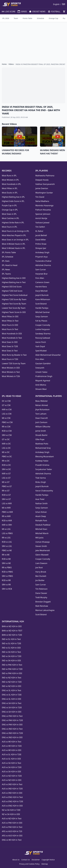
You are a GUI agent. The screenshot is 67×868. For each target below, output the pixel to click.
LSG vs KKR (7, 503)
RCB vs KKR (7, 521)
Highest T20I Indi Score (12, 291)
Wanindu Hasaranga (44, 205)
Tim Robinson (42, 589)
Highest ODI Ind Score (12, 287)
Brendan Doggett (43, 602)
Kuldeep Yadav (42, 461)
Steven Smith (41, 546)
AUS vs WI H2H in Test (12, 742)
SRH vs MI (6, 563)
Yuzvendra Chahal (43, 261)
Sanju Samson (42, 316)
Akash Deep (41, 516)
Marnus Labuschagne (45, 610)
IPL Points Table (9, 252)
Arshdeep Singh (42, 252)
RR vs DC (6, 461)
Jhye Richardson (43, 410)
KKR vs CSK (7, 410)
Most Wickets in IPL (10, 180)
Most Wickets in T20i (11, 376)
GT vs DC (6, 439)
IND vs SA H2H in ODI (11, 661)
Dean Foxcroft (42, 418)
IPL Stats (6, 261)
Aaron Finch (41, 342)
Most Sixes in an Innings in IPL (15, 240)
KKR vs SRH (7, 525)
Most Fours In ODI (10, 325)
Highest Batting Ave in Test (14, 282)
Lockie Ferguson (43, 329)
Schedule (41, 18)
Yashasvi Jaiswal (42, 223)
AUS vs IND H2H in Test (12, 784)
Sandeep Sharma (43, 334)
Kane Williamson (43, 299)
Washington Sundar (44, 193)
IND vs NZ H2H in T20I (12, 682)
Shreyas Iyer (41, 248)
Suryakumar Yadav (44, 469)
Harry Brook (41, 572)
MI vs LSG (6, 529)
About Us (16, 860)
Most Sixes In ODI (10, 342)
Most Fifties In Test (10, 321)
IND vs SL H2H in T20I (11, 643)
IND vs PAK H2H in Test (12, 665)
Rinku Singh (41, 482)
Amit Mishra (41, 385)
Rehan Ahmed (42, 405)
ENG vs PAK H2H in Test (12, 716)
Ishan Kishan (41, 512)
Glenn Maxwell (42, 555)
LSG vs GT (6, 478)
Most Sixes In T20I (10, 346)
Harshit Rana (41, 287)
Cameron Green (42, 282)
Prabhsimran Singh (44, 376)
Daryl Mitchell (42, 291)
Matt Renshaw (42, 606)
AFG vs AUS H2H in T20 (12, 831)
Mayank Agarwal (43, 381)
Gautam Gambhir (43, 363)
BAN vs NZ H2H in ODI (12, 626)
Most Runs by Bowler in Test (14, 355)
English (56, 4)
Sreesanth (40, 368)
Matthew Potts (42, 444)
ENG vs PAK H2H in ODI (12, 725)
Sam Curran (41, 270)
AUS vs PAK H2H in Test (12, 827)
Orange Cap (53, 18)
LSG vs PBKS (7, 533)
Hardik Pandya (42, 308)
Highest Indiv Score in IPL (13, 201)
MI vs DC (6, 452)
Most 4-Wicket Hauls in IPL (14, 244)
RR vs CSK (6, 427)
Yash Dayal (40, 346)
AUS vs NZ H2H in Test (12, 819)
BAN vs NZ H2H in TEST (12, 631)
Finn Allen (40, 278)
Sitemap (45, 864)
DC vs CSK (6, 401)
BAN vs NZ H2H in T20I (12, 635)
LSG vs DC (6, 448)
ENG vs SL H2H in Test (12, 690)
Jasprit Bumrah (42, 295)
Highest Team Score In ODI (14, 312)
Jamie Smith (41, 431)
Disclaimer (36, 860)
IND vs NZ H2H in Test (12, 678)
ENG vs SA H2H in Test (12, 703)
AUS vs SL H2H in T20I (12, 754)
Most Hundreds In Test (12, 338)
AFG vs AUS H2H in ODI (12, 836)
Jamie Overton (42, 188)
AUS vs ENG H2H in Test (12, 797)
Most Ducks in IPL (10, 193)
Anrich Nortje (41, 218)
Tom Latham (41, 414)
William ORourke (43, 427)
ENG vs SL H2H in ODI (11, 699)
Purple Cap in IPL (9, 205)
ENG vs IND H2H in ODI (12, 737)
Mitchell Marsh (42, 533)
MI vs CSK (6, 418)
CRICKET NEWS (36, 12)
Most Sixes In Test (10, 351)
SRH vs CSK (7, 435)
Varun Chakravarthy (44, 491)
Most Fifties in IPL (10, 188)
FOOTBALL (53, 12)
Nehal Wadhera (42, 201)
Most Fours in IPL (10, 227)
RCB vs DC (6, 465)
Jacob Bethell (41, 235)
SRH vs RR (6, 585)
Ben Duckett (41, 576)
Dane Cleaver (41, 593)
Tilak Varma (41, 478)
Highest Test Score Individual (15, 295)
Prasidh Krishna (42, 465)
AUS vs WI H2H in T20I (12, 746)
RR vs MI (6, 555)
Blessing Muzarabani (45, 456)
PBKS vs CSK (7, 422)
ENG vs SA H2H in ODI (12, 712)
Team (16, 18)
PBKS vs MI (7, 550)
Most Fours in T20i (10, 359)
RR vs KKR (6, 516)
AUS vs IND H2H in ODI (12, 793)
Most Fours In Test (10, 329)
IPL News (6, 270)
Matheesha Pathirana (45, 176)
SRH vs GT (6, 499)
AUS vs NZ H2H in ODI (12, 780)
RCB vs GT (6, 495)
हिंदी (64, 4)
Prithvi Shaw (41, 244)
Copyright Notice (48, 860)
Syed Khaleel (41, 351)
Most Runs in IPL (9, 176)
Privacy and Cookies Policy (29, 864)
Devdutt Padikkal (43, 525)
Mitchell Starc (41, 529)
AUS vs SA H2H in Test (11, 763)
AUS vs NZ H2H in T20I (12, 776)
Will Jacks (40, 538)
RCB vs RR (6, 580)
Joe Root (39, 568)
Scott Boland (41, 304)
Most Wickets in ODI (11, 368)
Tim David (40, 197)
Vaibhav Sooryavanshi (45, 184)
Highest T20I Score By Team (14, 299)
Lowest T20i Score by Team (14, 363)
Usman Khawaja (43, 542)
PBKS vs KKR (7, 512)
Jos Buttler (40, 580)
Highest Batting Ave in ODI (14, 278)
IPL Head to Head (10, 265)
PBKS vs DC (7, 456)
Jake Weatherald (43, 550)
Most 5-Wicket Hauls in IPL (14, 248)
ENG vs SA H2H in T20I (12, 707)
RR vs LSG (6, 538)
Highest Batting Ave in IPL (13, 197)
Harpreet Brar (42, 274)
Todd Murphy (41, 597)
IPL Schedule (8, 257)
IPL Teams (6, 274)
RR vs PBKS (7, 568)
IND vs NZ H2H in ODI (12, 686)
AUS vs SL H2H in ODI (11, 759)
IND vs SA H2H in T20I (12, 656)
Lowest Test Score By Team (14, 308)
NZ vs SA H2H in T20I (11, 810)
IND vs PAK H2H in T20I (12, 669)
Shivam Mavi (41, 389)
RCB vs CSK (7, 431)
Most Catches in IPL (11, 218)
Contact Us (25, 860)
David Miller (41, 240)
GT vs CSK (6, 405)
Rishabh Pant (41, 521)
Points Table (27, 18)
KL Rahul (39, 231)
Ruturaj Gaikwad (43, 338)
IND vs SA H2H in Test (11, 652)
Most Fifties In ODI (10, 316)
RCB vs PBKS (7, 572)
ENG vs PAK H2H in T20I (12, 720)
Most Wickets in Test (11, 372)
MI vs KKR (6, 508)
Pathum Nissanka (43, 210)
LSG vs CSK (7, 414)
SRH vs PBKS (7, 576)
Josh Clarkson (41, 422)
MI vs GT (6, 482)
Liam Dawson (41, 563)
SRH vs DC (6, 469)
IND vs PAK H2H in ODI (12, 673)
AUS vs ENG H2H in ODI (12, 806)
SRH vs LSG (7, 546)
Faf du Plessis (41, 321)
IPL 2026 (6, 18)
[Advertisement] (33, 40)
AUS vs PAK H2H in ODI (12, 823)
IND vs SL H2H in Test (11, 639)
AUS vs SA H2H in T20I (12, 767)
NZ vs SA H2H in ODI (11, 814)
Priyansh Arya (42, 257)
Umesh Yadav (41, 372)
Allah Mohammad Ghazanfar (48, 355)
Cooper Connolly (43, 325)
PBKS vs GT (7, 486)
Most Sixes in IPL (9, 214)
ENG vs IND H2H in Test (12, 729)
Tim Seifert (40, 227)
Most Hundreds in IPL (11, 184)
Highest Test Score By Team (14, 304)
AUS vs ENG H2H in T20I (12, 801)
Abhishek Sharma (43, 265)
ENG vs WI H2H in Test (12, 840)
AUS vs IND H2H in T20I (12, 789)
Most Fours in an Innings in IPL (16, 231)
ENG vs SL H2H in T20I (12, 695)
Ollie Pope (40, 439)
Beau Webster (42, 401)
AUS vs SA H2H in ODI (11, 772)
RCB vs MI (6, 559)
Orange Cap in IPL (10, 210)
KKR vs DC (6, 444)
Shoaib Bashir (42, 435)
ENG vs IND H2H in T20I (12, 733)
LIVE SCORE (7, 12)
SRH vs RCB (7, 589)
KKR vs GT (6, 474)
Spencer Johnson (43, 214)
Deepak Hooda (42, 180)
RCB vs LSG (7, 542)
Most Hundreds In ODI (12, 334)
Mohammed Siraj (43, 448)
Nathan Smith (42, 503)
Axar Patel (40, 499)
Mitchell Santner (43, 312)
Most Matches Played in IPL (14, 235)
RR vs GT (6, 491)
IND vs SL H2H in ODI (11, 648)
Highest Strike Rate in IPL (13, 223)
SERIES (21, 12)
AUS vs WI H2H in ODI (12, 750)
